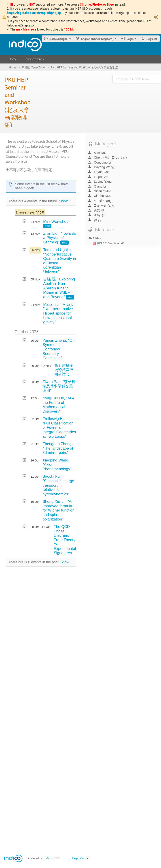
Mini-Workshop (56, 222)
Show (63, 201)
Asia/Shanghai (59, 39)
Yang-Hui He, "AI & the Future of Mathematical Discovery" (59, 405)
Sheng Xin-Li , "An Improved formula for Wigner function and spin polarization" (58, 510)
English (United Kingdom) (97, 39)
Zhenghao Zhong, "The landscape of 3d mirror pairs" (58, 448)
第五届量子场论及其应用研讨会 (64, 370)
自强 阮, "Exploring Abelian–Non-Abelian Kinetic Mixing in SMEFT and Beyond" (59, 288)
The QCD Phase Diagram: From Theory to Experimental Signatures (65, 540)
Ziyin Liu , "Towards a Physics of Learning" (60, 238)
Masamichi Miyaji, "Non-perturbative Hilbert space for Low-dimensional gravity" (58, 313)
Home (13, 59)
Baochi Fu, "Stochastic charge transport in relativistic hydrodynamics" (58, 485)
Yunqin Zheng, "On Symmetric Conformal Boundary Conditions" (58, 349)
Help (75, 858)
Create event (34, 59)
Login (130, 39)
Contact (85, 858)
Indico (48, 858)
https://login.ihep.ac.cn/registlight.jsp (34, 13)
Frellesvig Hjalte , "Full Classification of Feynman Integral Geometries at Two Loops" (59, 427)
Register (152, 39)
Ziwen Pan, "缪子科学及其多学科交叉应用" (59, 386)
